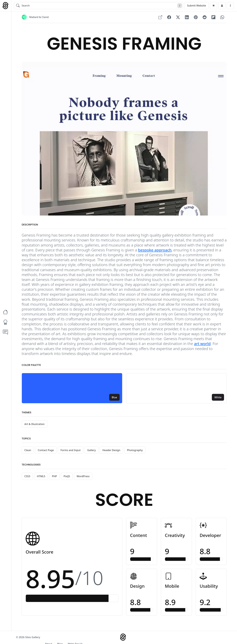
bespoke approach (155, 250)
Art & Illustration (34, 424)
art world (202, 344)
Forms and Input (70, 450)
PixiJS (67, 477)
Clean (28, 450)
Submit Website (196, 6)
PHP (54, 477)
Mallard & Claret (39, 17)
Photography (135, 450)
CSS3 (27, 477)
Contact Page (46, 450)
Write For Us (211, 638)
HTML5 (41, 477)
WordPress (83, 477)
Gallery (91, 450)
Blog (196, 638)
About (184, 638)
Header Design (111, 450)
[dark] (214, 6)
